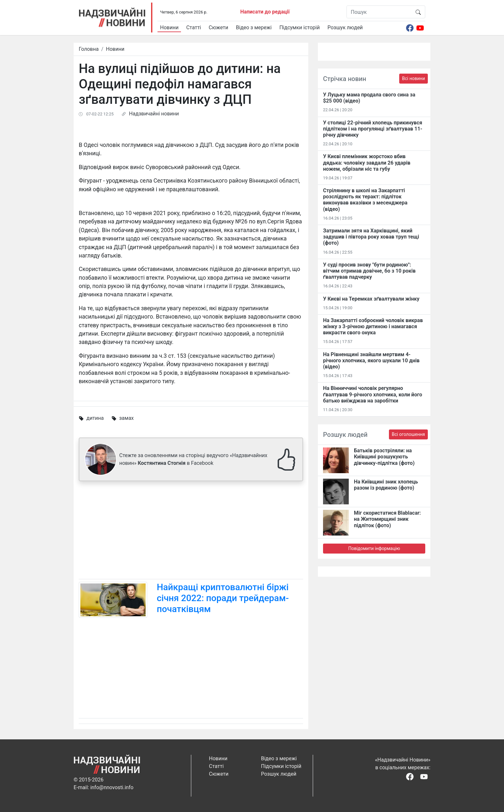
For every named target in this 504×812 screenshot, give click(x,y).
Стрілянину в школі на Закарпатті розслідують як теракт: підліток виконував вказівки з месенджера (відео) (365, 200)
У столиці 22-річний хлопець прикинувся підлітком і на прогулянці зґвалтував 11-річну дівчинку (373, 129)
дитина (95, 418)
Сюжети (218, 27)
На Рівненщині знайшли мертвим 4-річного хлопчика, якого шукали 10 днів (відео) (371, 361)
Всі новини (414, 78)
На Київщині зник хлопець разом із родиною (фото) (386, 485)
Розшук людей (345, 27)
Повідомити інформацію (374, 548)
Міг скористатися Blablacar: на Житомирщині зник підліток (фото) (387, 519)
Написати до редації (265, 12)
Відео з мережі (254, 27)
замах (126, 418)
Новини (169, 27)
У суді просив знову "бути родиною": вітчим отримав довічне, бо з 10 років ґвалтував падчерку (369, 271)
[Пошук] (379, 12)
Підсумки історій (300, 27)
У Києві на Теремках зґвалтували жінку (371, 299)
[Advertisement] (191, 531)
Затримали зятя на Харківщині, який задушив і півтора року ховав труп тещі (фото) (371, 237)
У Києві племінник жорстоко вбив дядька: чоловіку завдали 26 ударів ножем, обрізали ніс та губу (367, 162)
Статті (194, 27)
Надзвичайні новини (154, 114)
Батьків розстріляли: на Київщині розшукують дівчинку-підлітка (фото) (384, 457)
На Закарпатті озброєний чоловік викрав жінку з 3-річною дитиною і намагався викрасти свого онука (373, 326)
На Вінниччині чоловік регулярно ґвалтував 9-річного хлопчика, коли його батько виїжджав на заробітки (373, 394)
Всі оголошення (408, 434)
